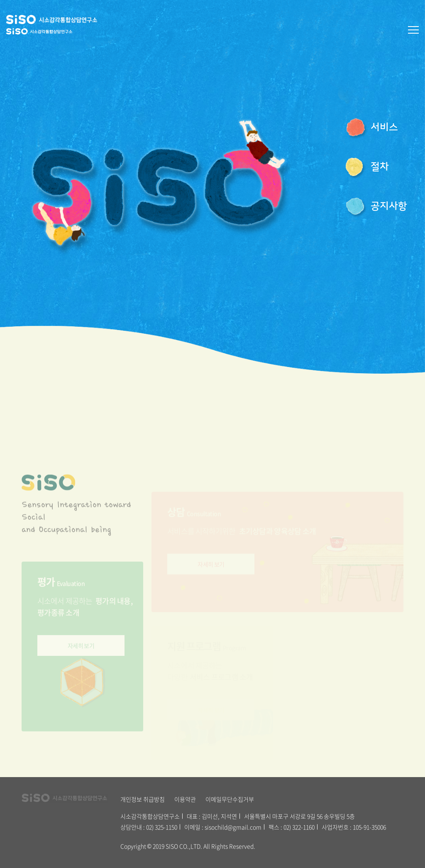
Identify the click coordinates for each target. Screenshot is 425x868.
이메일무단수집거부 (230, 799)
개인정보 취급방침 (143, 799)
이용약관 (185, 799)
